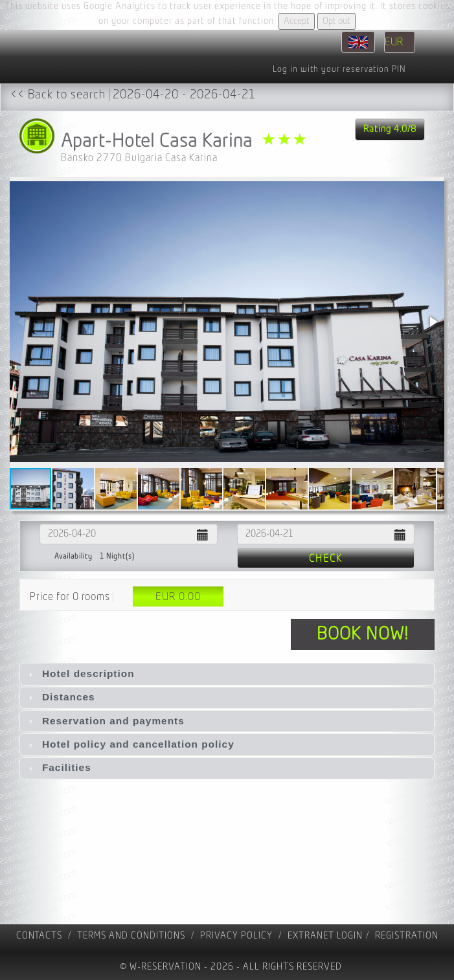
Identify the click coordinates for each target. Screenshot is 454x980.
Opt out (336, 21)
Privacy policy (236, 936)
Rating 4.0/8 (390, 129)
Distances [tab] (60, 697)
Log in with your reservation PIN (339, 69)
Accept (297, 21)
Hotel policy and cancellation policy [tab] (130, 744)
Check (326, 559)
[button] (433, 322)
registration (407, 936)
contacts (39, 936)
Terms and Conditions (131, 936)
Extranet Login (325, 936)
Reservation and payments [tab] (105, 721)
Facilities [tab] (58, 767)
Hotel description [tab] (80, 674)
